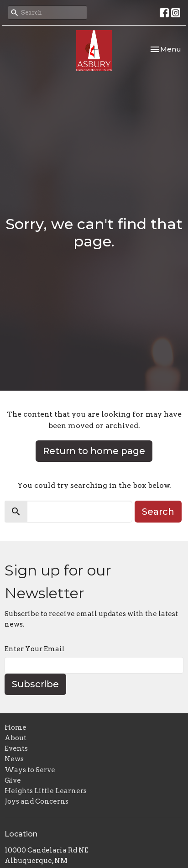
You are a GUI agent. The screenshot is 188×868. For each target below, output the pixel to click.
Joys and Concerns (37, 801)
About (16, 738)
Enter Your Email (35, 649)
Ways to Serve (30, 770)
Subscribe (35, 684)
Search (158, 512)
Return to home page (94, 451)
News (14, 759)
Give (13, 780)
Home (16, 727)
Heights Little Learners (46, 791)
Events (16, 748)
